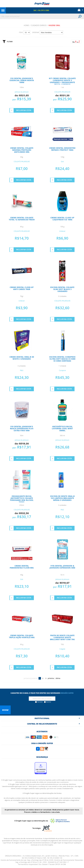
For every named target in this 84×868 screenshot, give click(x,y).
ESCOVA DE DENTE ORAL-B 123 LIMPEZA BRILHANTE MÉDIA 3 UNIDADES (62, 498)
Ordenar (36, 32)
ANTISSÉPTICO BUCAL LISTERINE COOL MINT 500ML (62, 428)
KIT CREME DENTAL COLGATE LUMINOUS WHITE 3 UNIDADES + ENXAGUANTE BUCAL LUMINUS (62, 81)
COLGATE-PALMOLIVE (62, 92)
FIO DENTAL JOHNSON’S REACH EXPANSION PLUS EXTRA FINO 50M (22, 428)
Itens (21, 32)
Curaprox (62, 370)
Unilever (62, 231)
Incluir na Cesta (24, 110)
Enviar (5, 710)
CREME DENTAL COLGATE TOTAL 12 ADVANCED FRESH (22, 219)
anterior (35, 678)
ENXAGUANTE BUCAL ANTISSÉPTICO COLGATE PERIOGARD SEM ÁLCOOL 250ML (22, 499)
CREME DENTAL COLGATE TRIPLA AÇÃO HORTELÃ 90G (22, 636)
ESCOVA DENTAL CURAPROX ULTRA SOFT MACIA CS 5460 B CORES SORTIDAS (62, 359)
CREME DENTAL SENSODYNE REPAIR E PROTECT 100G (62, 149)
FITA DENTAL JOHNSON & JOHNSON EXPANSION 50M (62, 567)
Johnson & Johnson (22, 92)
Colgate (62, 649)
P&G (22, 370)
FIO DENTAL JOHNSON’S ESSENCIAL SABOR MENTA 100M (22, 80)
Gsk (62, 161)
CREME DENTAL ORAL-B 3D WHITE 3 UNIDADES (22, 358)
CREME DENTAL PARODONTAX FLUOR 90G (22, 567)
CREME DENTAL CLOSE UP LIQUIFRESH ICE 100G (62, 219)
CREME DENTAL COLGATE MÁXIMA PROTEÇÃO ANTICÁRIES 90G (22, 150)
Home (26, 25)
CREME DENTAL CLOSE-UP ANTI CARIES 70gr (22, 288)
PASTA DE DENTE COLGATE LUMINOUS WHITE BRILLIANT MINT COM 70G (62, 637)
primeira (27, 678)
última (58, 678)
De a (76, 42)
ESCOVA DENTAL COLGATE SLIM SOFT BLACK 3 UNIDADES (62, 289)
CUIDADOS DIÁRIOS (39, 25)
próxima (51, 678)
